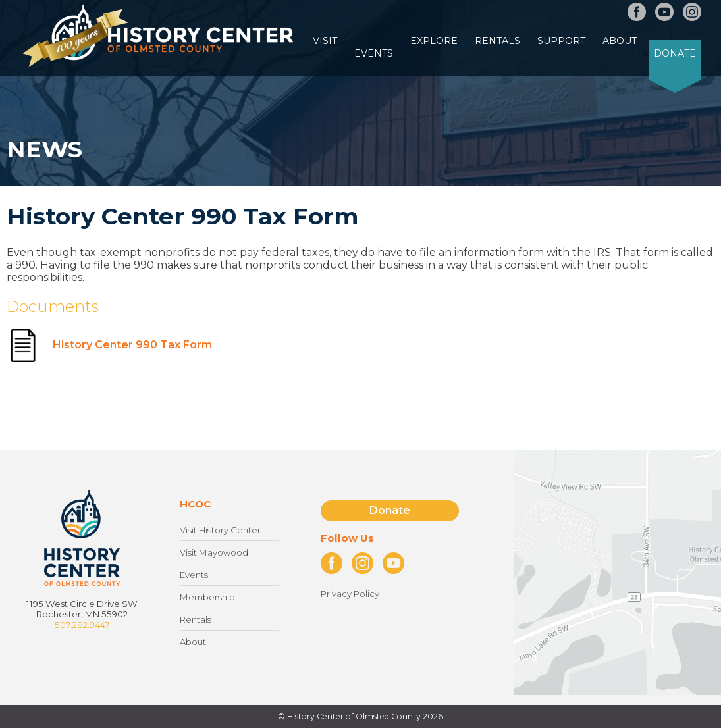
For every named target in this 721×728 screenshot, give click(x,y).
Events (374, 53)
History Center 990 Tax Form (109, 345)
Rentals (497, 41)
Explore (434, 41)
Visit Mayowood (214, 552)
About (620, 41)
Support (561, 41)
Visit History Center (220, 530)
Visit (325, 41)
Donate (675, 53)
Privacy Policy (350, 594)
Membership (207, 597)
